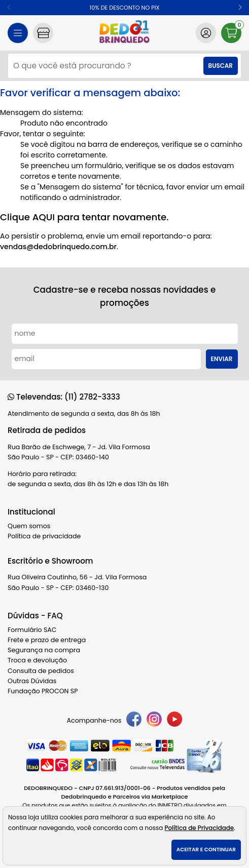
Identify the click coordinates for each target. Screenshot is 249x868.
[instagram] (154, 721)
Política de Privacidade (199, 828)
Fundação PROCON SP (43, 691)
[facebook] (134, 721)
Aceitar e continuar (206, 850)
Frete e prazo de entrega (47, 640)
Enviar (222, 359)
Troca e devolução (37, 660)
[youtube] (174, 721)
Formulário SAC (32, 630)
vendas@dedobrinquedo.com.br (58, 247)
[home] (124, 33)
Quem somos (29, 526)
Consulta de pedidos (41, 671)
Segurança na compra (44, 650)
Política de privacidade (44, 536)
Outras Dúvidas (32, 681)
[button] (240, 8)
